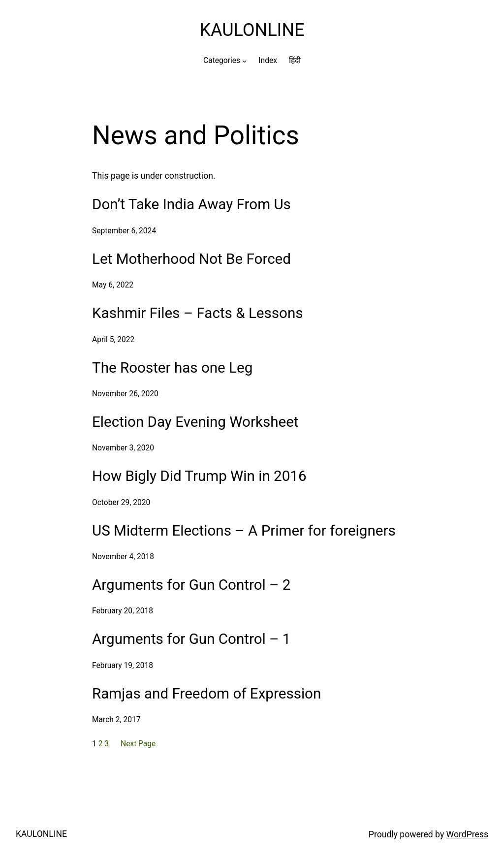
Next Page (138, 744)
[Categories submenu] (244, 60)
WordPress (467, 834)
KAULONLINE (252, 30)
